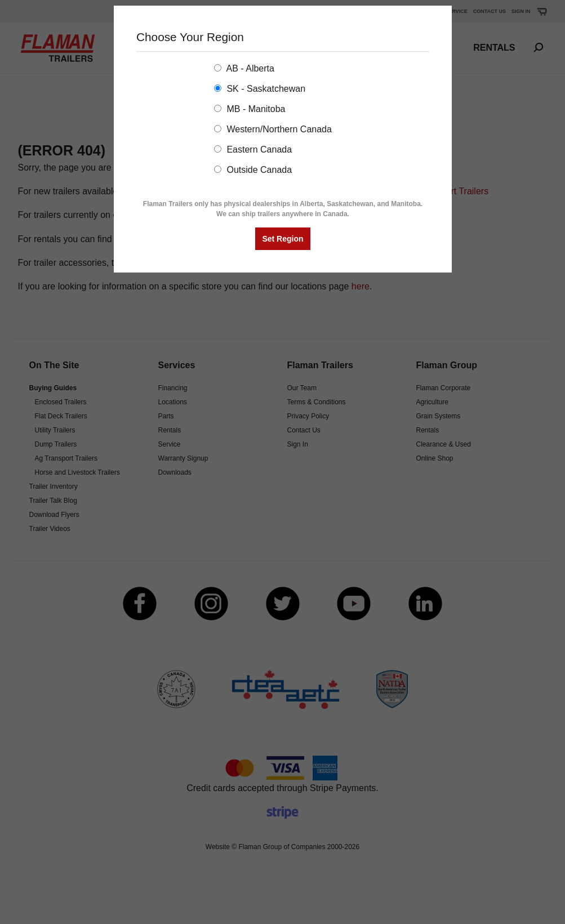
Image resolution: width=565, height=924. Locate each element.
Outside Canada (253, 170)
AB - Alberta (244, 68)
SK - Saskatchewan (260, 89)
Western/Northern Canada (273, 129)
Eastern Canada (253, 149)
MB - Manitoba (250, 109)
